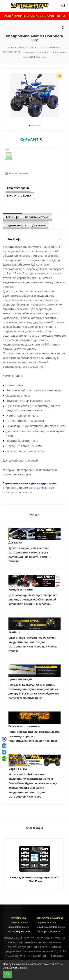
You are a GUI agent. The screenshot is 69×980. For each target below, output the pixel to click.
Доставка (15, 542)
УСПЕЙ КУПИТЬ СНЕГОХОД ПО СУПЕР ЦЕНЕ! (34, 16)
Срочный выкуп (20, 679)
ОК (7, 974)
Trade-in (14, 632)
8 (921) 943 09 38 (22, 932)
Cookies (22, 968)
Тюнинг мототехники (24, 726)
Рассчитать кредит (20, 196)
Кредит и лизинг (21, 589)
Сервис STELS (18, 769)
